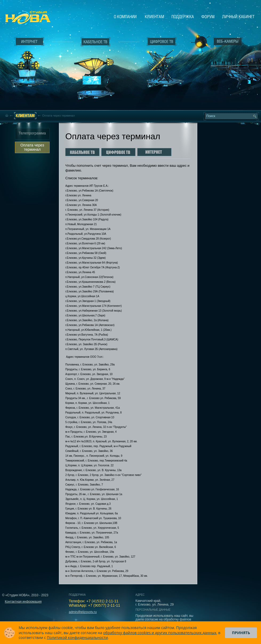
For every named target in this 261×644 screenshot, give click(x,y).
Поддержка (183, 17)
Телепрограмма (32, 133)
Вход (229, 89)
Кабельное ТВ (96, 71)
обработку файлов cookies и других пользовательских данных (160, 633)
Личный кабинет (238, 17)
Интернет (29, 42)
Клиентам (154, 17)
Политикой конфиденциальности (77, 637)
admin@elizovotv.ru (83, 612)
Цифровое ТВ (159, 61)
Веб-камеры (198, 43)
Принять (241, 633)
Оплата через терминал (32, 147)
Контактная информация (23, 602)
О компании (125, 17)
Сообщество (208, 17)
